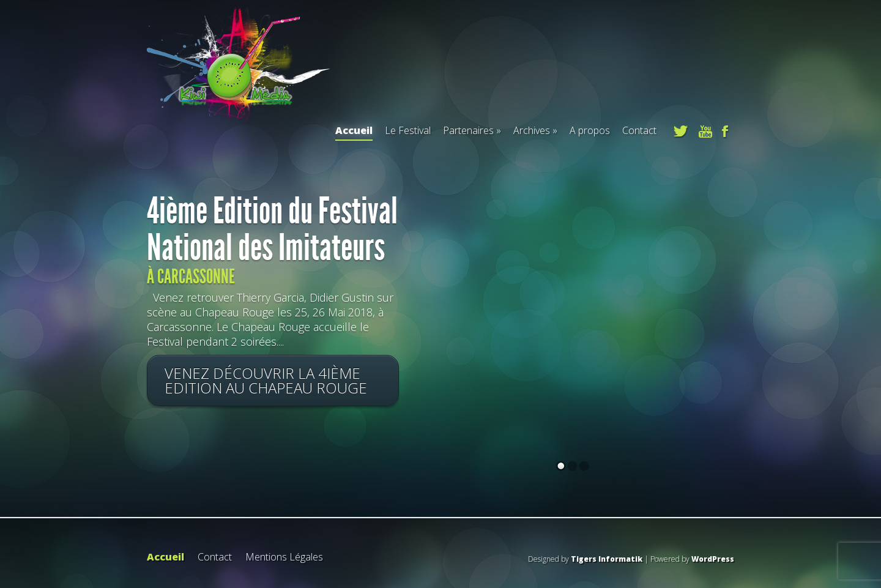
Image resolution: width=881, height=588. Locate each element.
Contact (639, 130)
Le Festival (408, 130)
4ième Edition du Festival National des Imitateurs (272, 229)
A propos (590, 130)
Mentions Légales (284, 557)
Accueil (354, 132)
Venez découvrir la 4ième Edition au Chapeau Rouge (266, 380)
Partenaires (468, 130)
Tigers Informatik (607, 559)
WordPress (713, 559)
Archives (532, 130)
